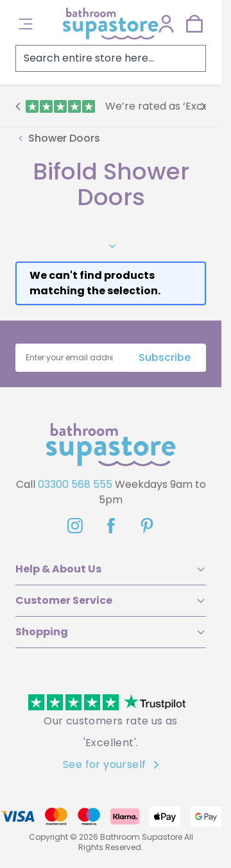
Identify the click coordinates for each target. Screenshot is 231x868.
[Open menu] (26, 24)
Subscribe (165, 357)
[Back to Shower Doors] (58, 138)
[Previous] (18, 106)
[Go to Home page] (111, 24)
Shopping (111, 632)
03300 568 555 (75, 484)
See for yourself (111, 764)
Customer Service (111, 600)
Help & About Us (111, 569)
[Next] (203, 106)
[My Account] (166, 24)
